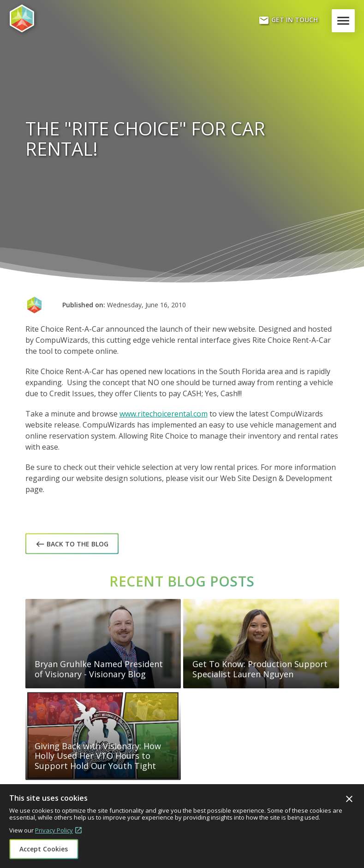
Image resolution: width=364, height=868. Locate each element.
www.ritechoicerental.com (164, 414)
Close (349, 799)
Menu (345, 21)
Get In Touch (288, 20)
